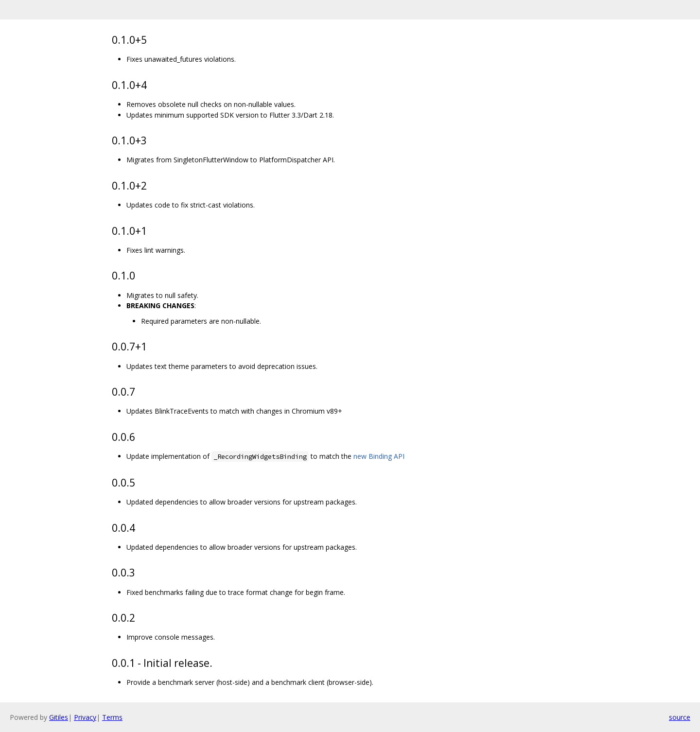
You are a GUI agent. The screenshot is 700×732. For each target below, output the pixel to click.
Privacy (85, 717)
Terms (112, 717)
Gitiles (59, 717)
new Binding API (379, 456)
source (680, 717)
